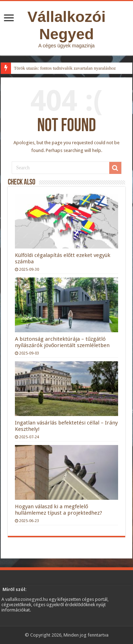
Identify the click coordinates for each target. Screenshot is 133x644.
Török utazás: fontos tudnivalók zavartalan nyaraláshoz (65, 68)
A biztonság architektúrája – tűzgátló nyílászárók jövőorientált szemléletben (62, 342)
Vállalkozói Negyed (66, 25)
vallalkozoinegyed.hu (27, 599)
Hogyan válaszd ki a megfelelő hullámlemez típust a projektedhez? (59, 510)
